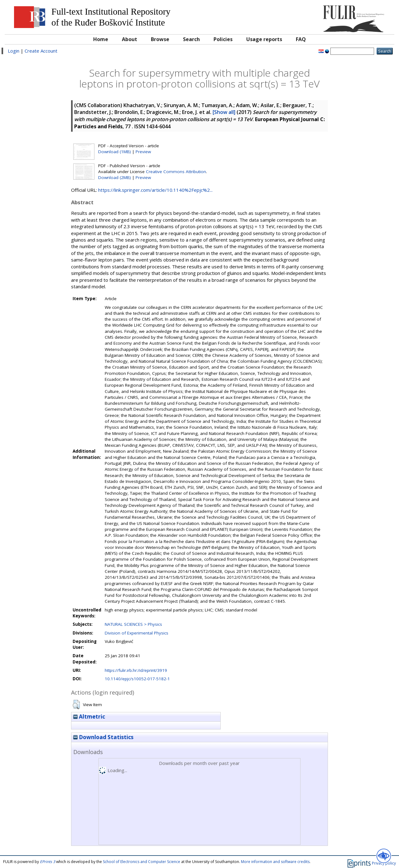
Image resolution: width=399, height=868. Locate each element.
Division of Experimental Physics (137, 633)
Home (101, 39)
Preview (143, 152)
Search (191, 39)
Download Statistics (103, 737)
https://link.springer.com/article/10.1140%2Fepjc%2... (155, 190)
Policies (223, 39)
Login (14, 51)
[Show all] (224, 112)
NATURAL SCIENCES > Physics (133, 624)
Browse (160, 39)
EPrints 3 (48, 862)
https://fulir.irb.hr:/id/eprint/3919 (136, 670)
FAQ (301, 39)
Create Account (41, 51)
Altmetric (89, 717)
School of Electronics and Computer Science (142, 862)
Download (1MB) (115, 152)
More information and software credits (275, 862)
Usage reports (264, 39)
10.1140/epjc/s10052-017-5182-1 (137, 679)
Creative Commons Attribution (176, 172)
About (130, 39)
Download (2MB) (115, 177)
